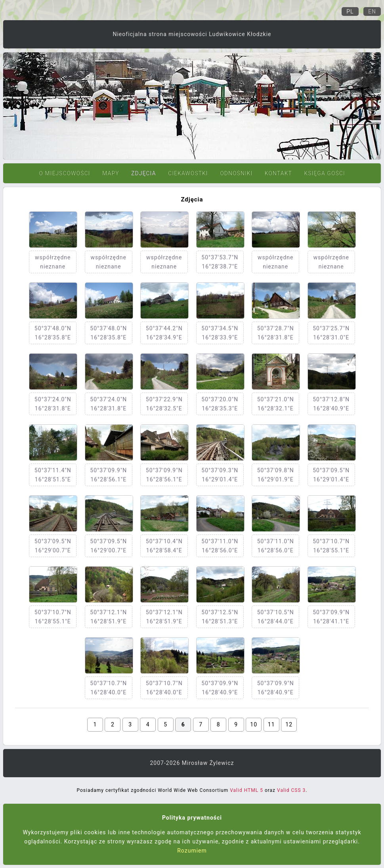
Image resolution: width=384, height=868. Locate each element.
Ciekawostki (188, 173)
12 (289, 724)
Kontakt (278, 173)
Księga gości (324, 173)
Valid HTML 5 (246, 790)
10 (254, 724)
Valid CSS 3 (291, 790)
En (372, 11)
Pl (350, 11)
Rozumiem (192, 851)
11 (271, 724)
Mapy (111, 173)
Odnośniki (236, 173)
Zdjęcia (143, 173)
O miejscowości (64, 173)
